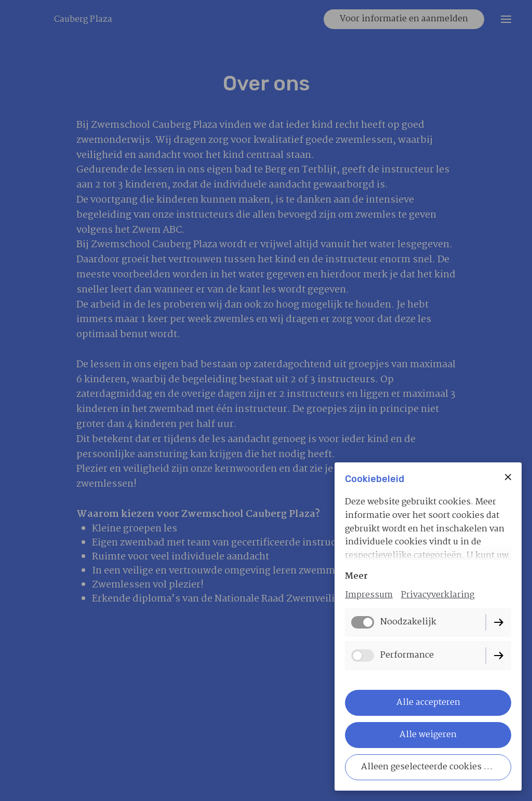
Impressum (369, 595)
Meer (356, 576)
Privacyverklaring (438, 595)
